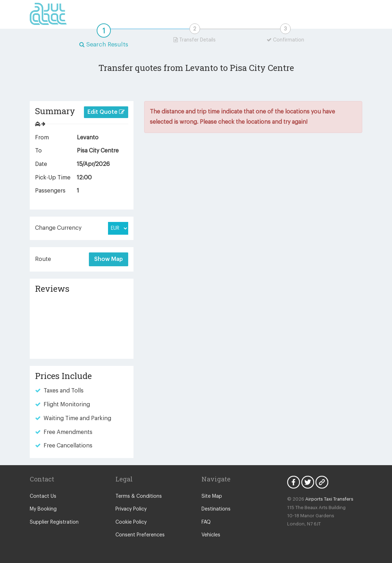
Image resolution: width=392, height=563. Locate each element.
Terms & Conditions (139, 496)
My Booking (43, 509)
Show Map (109, 259)
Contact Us (43, 496)
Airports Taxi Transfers (329, 499)
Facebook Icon (294, 482)
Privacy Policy (131, 509)
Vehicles (211, 535)
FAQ (206, 522)
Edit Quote (106, 112)
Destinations (216, 509)
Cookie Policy (131, 522)
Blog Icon (322, 482)
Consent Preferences (140, 535)
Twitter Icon (308, 482)
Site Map (212, 496)
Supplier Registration (54, 522)
